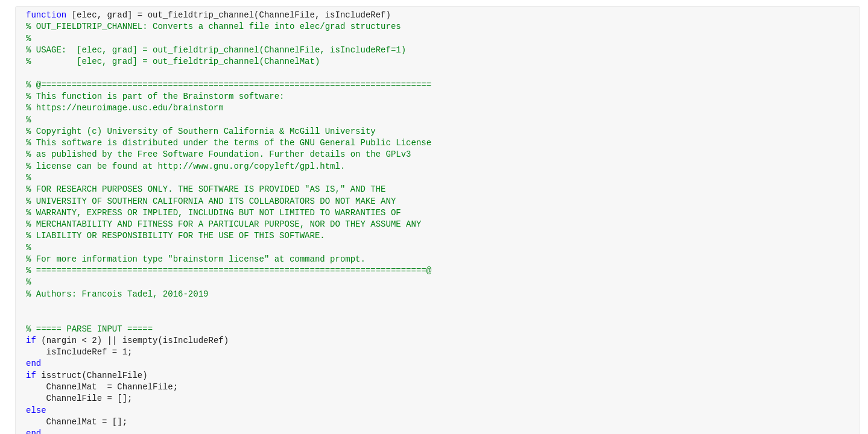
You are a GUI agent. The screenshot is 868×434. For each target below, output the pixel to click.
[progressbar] (470, 247)
